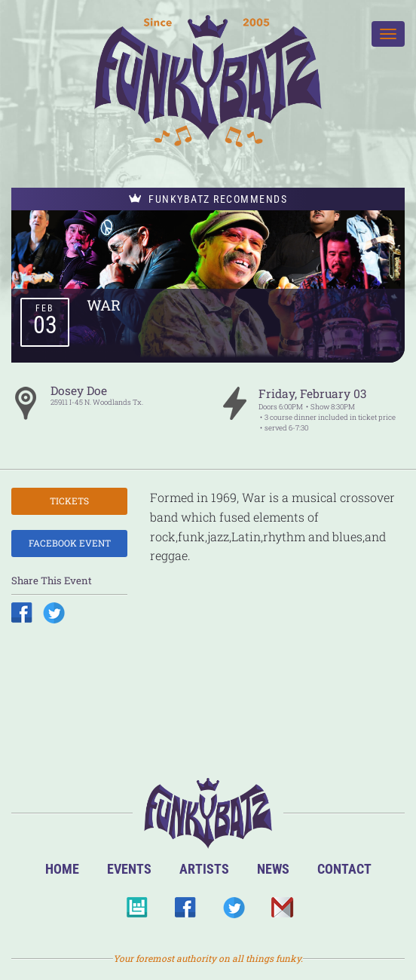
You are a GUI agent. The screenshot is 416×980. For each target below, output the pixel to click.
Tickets (69, 501)
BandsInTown (137, 912)
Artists (204, 869)
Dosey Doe (79, 390)
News (273, 869)
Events (129, 869)
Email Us (281, 912)
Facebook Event (70, 543)
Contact (344, 869)
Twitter (233, 912)
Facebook (185, 912)
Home (62, 869)
